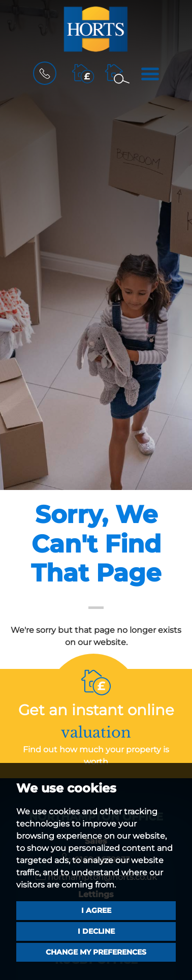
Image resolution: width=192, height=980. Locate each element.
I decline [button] (96, 931)
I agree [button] (96, 910)
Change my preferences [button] (96, 952)
